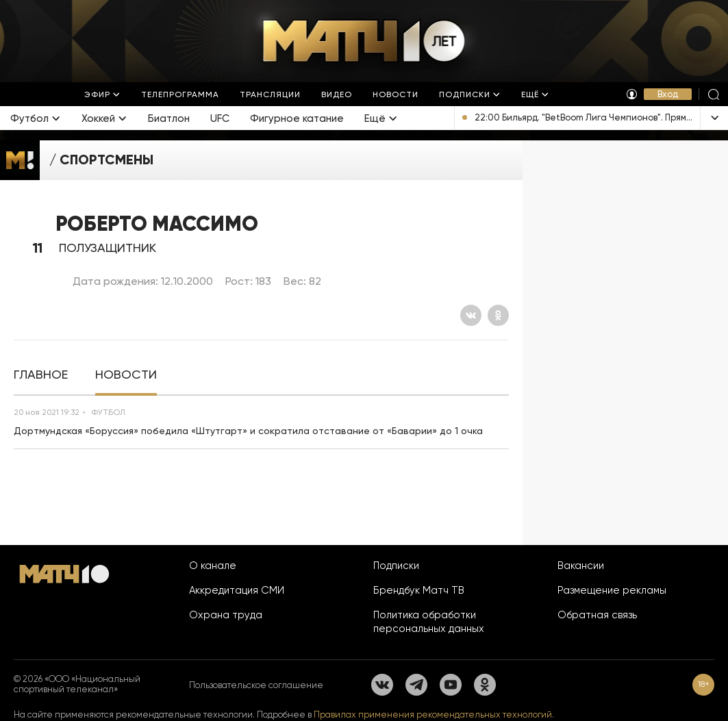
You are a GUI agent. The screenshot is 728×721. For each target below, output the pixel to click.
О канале (213, 566)
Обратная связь (597, 615)
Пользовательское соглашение (256, 685)
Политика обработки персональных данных (429, 622)
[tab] (41, 375)
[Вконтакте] (471, 315)
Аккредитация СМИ (237, 590)
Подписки (396, 566)
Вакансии (581, 566)
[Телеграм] (416, 685)
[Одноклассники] (498, 315)
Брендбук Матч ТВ (419, 590)
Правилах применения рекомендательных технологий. (434, 714)
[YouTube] (451, 685)
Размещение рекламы (612, 590)
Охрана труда (226, 615)
